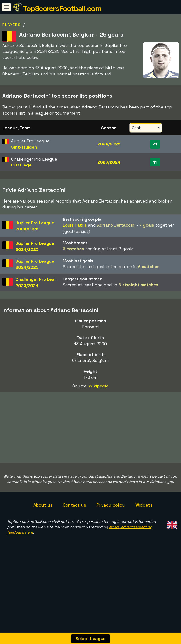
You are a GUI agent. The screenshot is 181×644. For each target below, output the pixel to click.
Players (12, 25)
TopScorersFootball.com (62, 8)
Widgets (144, 549)
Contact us (74, 549)
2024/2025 (109, 144)
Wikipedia (99, 386)
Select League (91, 638)
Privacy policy (111, 549)
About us (43, 549)
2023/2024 (109, 162)
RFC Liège (21, 165)
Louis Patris (75, 225)
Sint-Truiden (24, 147)
